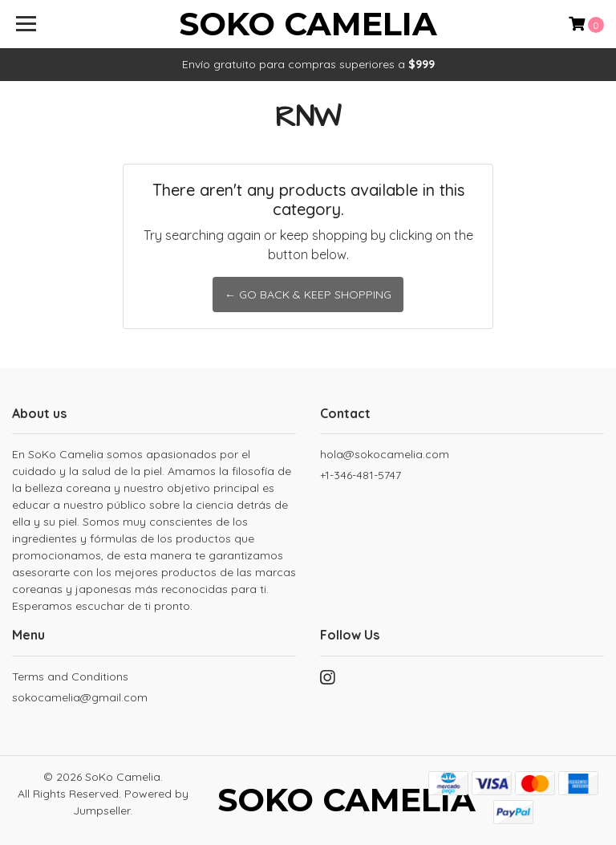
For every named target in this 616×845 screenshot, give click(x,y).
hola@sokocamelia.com (385, 454)
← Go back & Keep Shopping (308, 295)
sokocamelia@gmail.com (80, 697)
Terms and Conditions (70, 676)
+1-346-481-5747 (361, 475)
